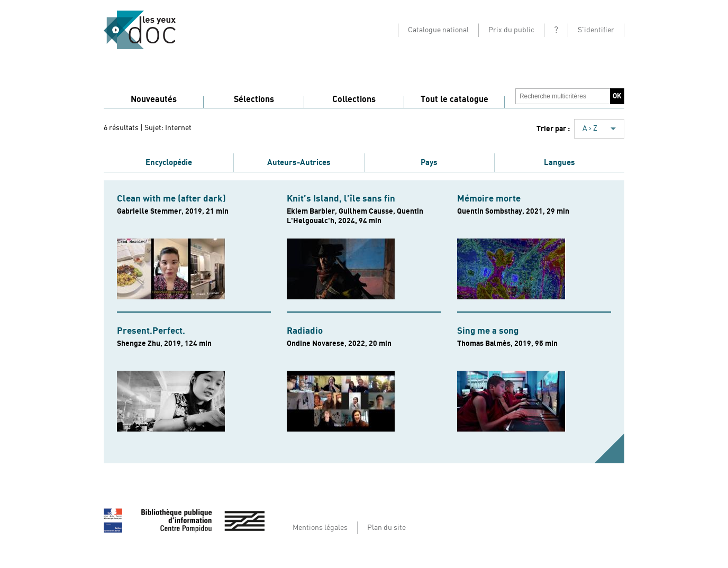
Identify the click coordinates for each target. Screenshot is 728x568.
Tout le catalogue (454, 99)
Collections (354, 99)
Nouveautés (154, 99)
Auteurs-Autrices (299, 162)
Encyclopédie (169, 162)
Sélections (254, 99)
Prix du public (511, 30)
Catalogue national (438, 30)
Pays (429, 162)
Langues (559, 162)
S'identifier (596, 30)
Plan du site (386, 528)
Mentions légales (320, 528)
